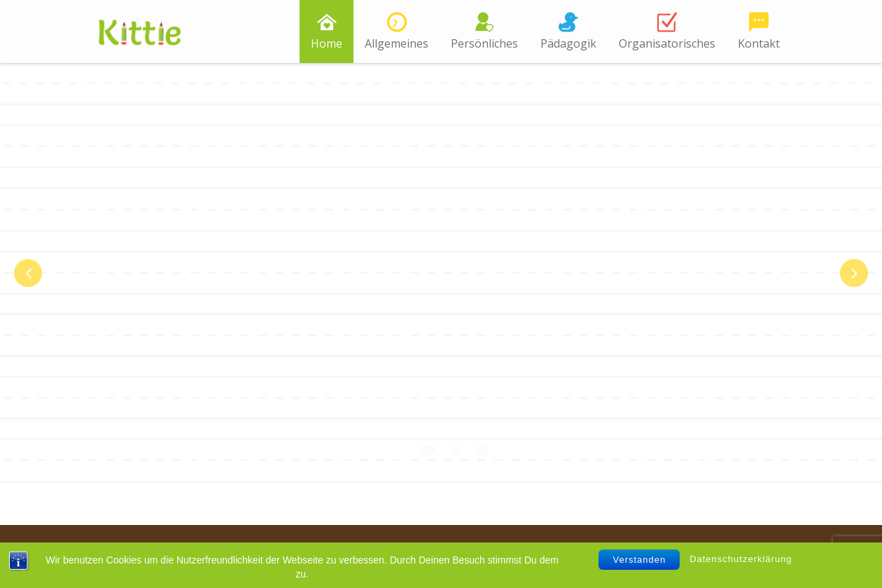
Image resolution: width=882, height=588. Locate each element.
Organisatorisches (667, 43)
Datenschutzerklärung (741, 559)
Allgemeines (397, 43)
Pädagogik (568, 43)
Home (327, 43)
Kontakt (759, 43)
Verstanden (639, 560)
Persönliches (484, 43)
